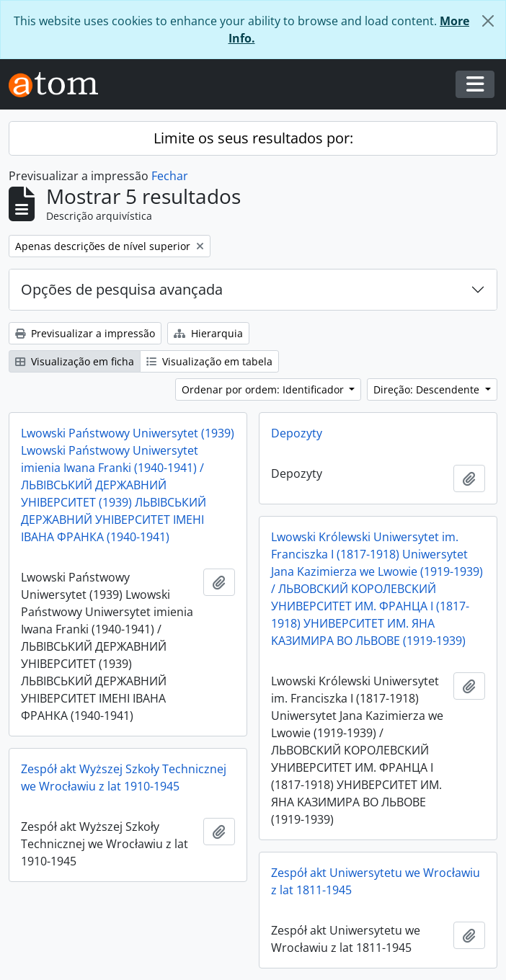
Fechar (170, 176)
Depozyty (297, 433)
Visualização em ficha (75, 361)
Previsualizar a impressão (85, 333)
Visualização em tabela (209, 361)
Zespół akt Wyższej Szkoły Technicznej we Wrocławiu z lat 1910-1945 (124, 778)
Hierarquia (208, 333)
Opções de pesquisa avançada (122, 289)
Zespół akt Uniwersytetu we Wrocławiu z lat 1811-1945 (376, 881)
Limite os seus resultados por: (253, 138)
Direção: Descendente (428, 389)
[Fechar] (488, 21)
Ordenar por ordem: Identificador (264, 389)
